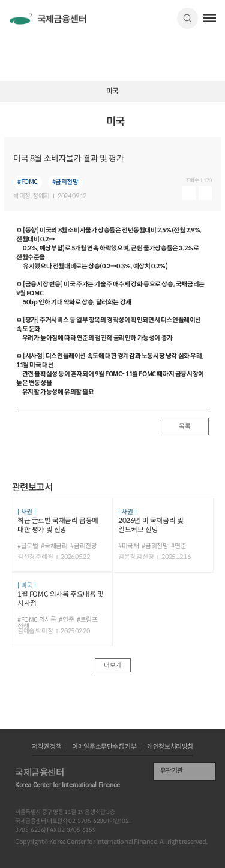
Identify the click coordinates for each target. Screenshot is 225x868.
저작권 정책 (47, 747)
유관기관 (172, 771)
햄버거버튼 (210, 18)
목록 (184, 426)
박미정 (22, 197)
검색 (187, 18)
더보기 (112, 665)
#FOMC (28, 182)
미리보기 (189, 193)
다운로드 (205, 193)
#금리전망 (65, 182)
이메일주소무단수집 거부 (104, 747)
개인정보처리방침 (170, 747)
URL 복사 (213, 126)
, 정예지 (40, 197)
